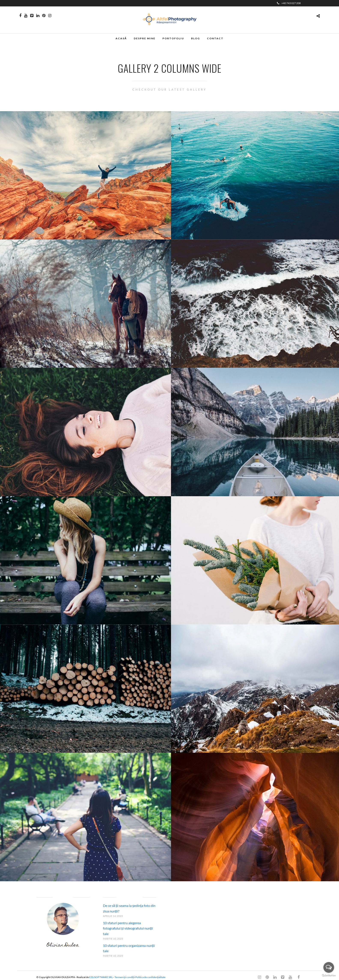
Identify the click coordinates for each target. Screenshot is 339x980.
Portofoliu (173, 38)
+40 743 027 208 (289, 3)
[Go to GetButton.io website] (329, 976)
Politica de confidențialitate (150, 977)
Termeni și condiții (125, 977)
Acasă (121, 38)
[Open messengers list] (329, 967)
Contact (215, 38)
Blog (196, 38)
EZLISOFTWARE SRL (101, 977)
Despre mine (145, 38)
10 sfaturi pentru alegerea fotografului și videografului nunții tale (128, 928)
